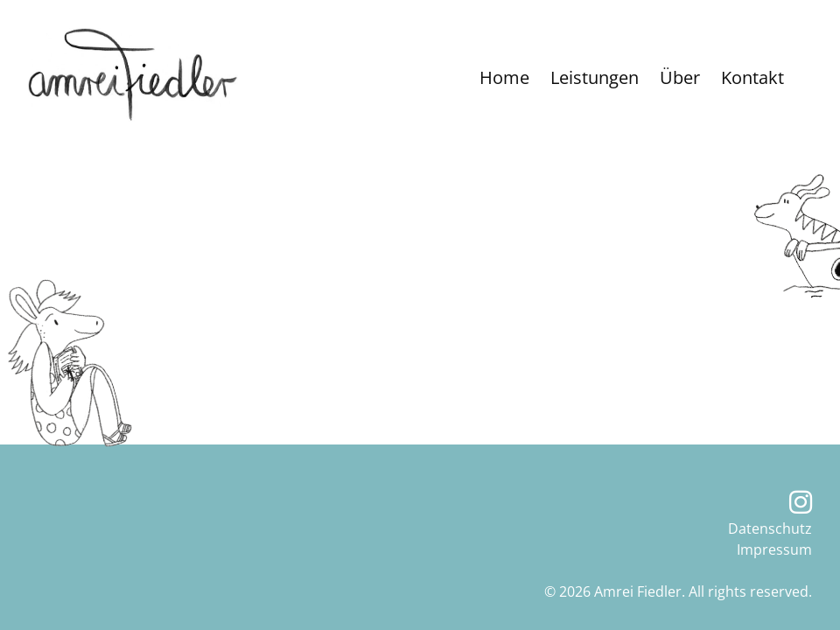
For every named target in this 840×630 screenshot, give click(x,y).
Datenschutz (770, 528)
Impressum (774, 549)
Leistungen (595, 77)
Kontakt (752, 77)
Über (680, 77)
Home (504, 77)
